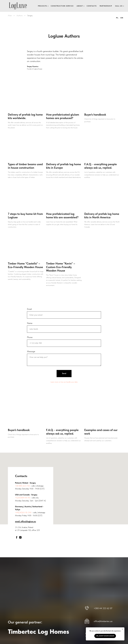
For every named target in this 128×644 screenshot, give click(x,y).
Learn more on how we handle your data (64, 382)
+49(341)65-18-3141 (23, 512)
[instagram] (20, 537)
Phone (30, 337)
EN (122, 18)
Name (30, 323)
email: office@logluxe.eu (25, 521)
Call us (119, 6)
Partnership (106, 6)
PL (117, 18)
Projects (42, 6)
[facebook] (17, 537)
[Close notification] (123, 629)
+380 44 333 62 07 (103, 608)
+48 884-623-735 (22, 486)
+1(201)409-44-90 (23, 498)
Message (31, 351)
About (80, 6)
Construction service (62, 6)
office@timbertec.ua (103, 621)
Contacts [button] (92, 6)
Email (29, 309)
